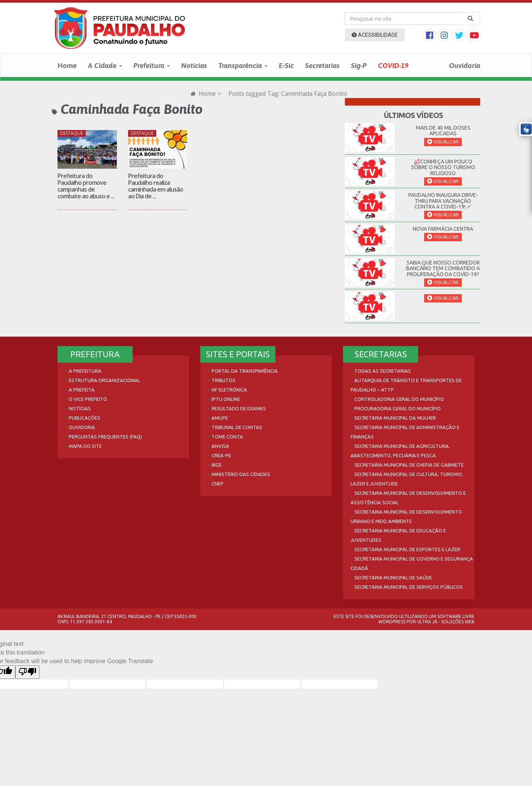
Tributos (224, 380)
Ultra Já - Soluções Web (446, 622)
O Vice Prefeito (88, 399)
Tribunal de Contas (237, 427)
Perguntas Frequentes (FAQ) (105, 437)
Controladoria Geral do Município (399, 399)
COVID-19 (393, 65)
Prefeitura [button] (152, 65)
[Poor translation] (27, 672)
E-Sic (286, 65)
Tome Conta (227, 437)
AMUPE (220, 418)
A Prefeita (82, 390)
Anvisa (220, 446)
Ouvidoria (465, 65)
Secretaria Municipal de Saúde (393, 577)
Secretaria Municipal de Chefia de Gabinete (409, 465)
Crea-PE (221, 455)
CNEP (218, 484)
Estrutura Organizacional (104, 380)
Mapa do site (85, 446)
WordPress (392, 622)
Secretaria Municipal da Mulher (395, 418)
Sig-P (359, 65)
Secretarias (322, 65)
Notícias (194, 65)
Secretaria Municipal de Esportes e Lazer (407, 549)
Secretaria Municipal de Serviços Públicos (409, 587)
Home (67, 65)
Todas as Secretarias (383, 371)
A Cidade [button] (105, 65)
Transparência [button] (243, 65)
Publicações (85, 418)
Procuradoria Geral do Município (397, 408)
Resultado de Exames (239, 408)
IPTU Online (226, 399)
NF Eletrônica (229, 390)
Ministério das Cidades (241, 474)
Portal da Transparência (245, 371)
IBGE (217, 465)
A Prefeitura (85, 371)
